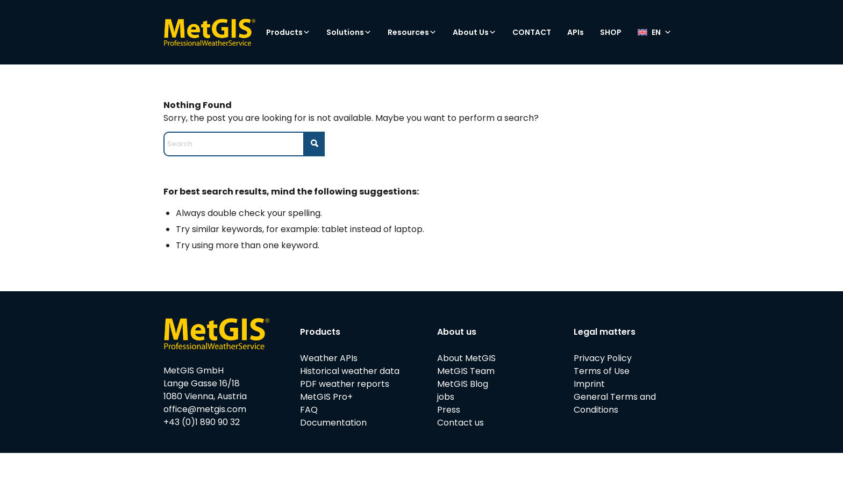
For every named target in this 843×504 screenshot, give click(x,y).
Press (449, 410)
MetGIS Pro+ (326, 397)
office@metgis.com (205, 409)
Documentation (333, 423)
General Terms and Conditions (615, 403)
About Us (474, 32)
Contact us (460, 423)
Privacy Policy (603, 358)
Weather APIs (329, 358)
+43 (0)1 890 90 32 (202, 422)
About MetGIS (466, 358)
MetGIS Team (466, 371)
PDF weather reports (345, 384)
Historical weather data (350, 371)
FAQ (309, 410)
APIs (576, 32)
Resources (412, 32)
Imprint (589, 384)
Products (288, 32)
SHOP (611, 32)
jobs (446, 397)
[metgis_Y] (209, 32)
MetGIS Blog (463, 384)
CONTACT (532, 32)
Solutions (349, 32)
